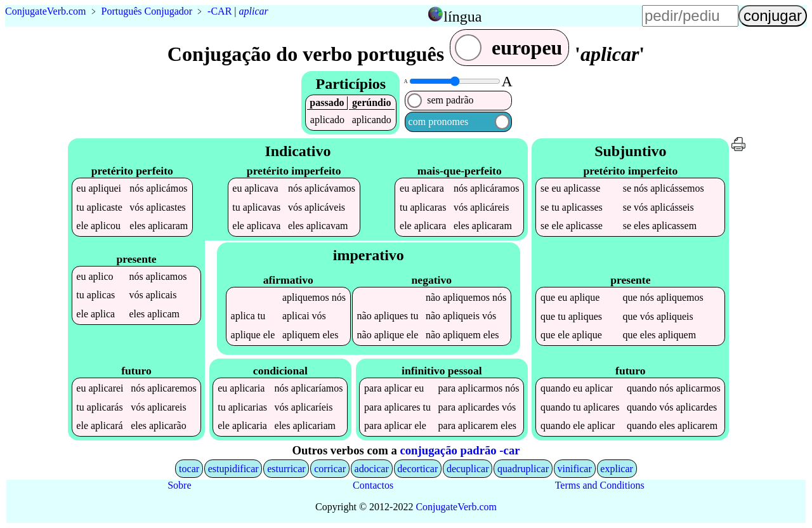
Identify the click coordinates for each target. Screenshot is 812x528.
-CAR (219, 11)
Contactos (373, 485)
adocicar (372, 469)
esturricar (286, 469)
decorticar (417, 469)
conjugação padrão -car (460, 450)
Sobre (179, 485)
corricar (330, 469)
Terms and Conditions (600, 485)
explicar (617, 469)
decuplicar (468, 469)
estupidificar (233, 469)
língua (462, 16)
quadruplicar (523, 469)
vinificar (575, 469)
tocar (189, 469)
